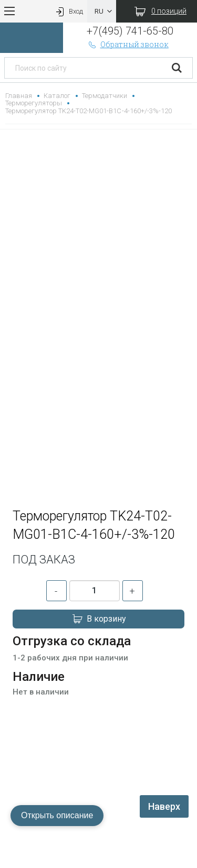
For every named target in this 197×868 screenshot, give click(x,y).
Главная (19, 96)
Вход (68, 11)
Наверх (164, 806)
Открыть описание (57, 815)
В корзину (99, 619)
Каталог (57, 96)
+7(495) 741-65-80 (130, 31)
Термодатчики (105, 96)
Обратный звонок (128, 44)
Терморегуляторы (34, 103)
